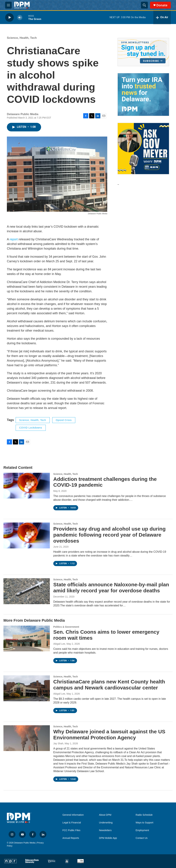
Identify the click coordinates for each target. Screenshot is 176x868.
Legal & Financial (72, 823)
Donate (162, 5)
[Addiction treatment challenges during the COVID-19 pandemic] (27, 486)
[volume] (20, 17)
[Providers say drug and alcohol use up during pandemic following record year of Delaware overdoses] (27, 535)
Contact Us (142, 838)
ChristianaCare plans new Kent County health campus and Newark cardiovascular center (109, 685)
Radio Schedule (144, 815)
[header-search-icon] (144, 5)
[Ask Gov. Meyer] (143, 149)
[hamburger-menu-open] (8, 5)
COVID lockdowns (31, 428)
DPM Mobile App (108, 838)
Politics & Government (66, 627)
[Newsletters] (143, 52)
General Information (73, 815)
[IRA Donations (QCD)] (143, 95)
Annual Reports (71, 838)
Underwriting (106, 823)
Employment (142, 830)
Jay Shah (58, 743)
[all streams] (162, 17)
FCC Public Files (71, 830)
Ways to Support (144, 823)
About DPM (105, 815)
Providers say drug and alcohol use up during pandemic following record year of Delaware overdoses (109, 535)
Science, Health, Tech (22, 38)
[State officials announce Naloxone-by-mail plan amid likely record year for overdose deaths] (27, 591)
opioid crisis (64, 420)
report (14, 239)
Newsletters (105, 830)
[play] (9, 17)
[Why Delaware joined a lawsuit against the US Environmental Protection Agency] (27, 738)
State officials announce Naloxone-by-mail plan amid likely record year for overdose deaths (111, 588)
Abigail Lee (59, 644)
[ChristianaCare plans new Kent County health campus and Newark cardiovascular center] (27, 688)
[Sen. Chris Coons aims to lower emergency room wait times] (27, 638)
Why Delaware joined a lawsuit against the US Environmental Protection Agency (109, 735)
